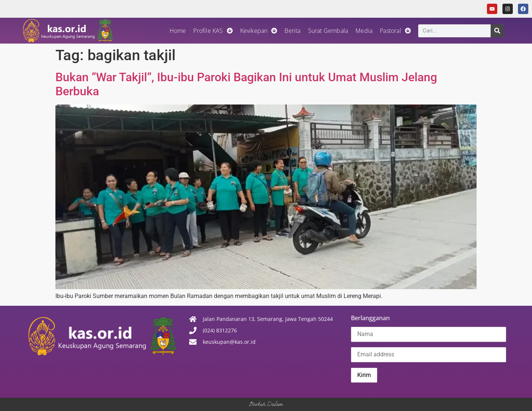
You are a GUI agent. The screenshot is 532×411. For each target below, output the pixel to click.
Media (364, 31)
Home (178, 31)
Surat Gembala (328, 31)
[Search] (497, 31)
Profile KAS (213, 31)
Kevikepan (259, 31)
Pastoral (395, 31)
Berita (292, 31)
